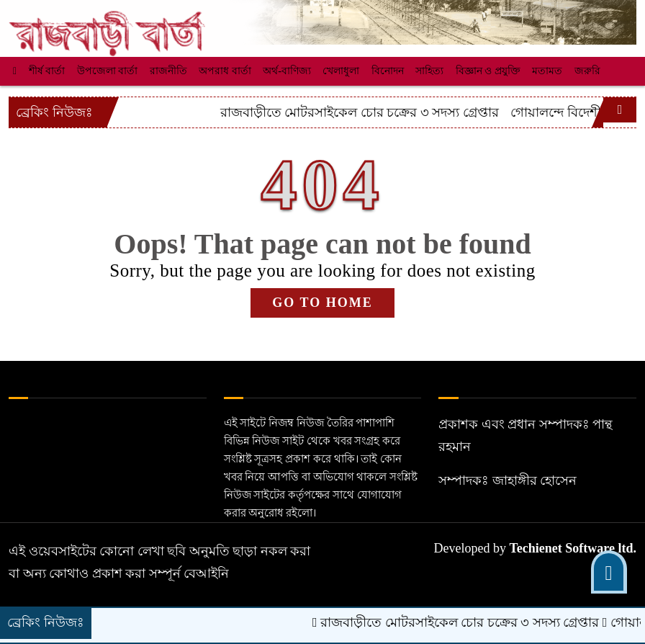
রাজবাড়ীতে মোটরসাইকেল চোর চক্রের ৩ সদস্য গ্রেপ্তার (434, 112)
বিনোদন (388, 71)
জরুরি (587, 71)
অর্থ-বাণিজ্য (287, 71)
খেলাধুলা (341, 71)
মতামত (547, 71)
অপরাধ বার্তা (225, 71)
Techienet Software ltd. (573, 548)
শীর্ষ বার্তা (47, 71)
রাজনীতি (168, 71)
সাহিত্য (429, 71)
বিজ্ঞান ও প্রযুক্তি (488, 71)
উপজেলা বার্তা (108, 71)
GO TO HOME (322, 303)
